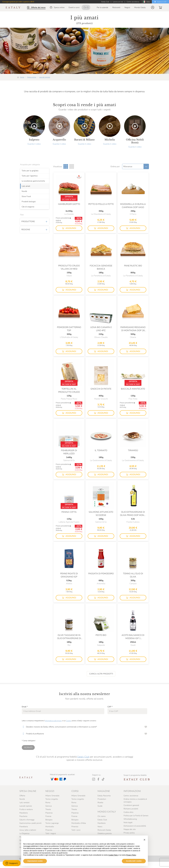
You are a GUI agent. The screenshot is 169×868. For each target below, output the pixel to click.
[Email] (63, 711)
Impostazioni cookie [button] (35, 861)
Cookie (68, 721)
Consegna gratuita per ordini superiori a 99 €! (18, 2)
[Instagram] (94, 779)
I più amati (26, 186)
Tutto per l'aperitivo (30, 176)
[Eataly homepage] (13, 7)
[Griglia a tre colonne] (66, 166)
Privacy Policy (131, 855)
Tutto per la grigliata (30, 171)
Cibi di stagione (28, 207)
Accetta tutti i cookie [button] (134, 861)
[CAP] (127, 711)
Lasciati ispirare (45, 77)
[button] (153, 7)
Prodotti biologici (29, 202)
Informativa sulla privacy (53, 721)
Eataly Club (83, 757)
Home (22, 77)
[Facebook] (98, 779)
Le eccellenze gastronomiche (33, 181)
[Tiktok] (103, 779)
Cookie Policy (113, 855)
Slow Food (26, 196)
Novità (24, 191)
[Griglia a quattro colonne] (72, 166)
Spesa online (32, 77)
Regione (35, 230)
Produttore (35, 222)
